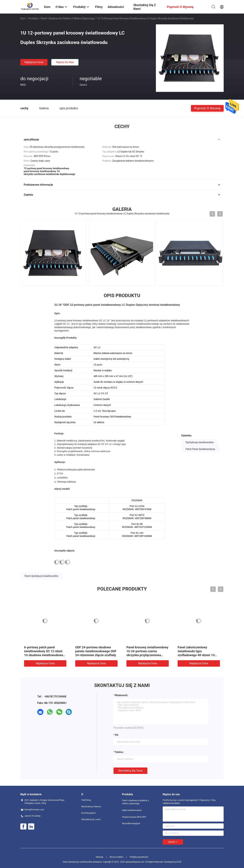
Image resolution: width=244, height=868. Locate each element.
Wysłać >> (173, 842)
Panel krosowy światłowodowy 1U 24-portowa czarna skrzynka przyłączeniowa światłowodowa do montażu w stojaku (147, 655)
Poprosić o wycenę (207, 108)
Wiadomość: (121, 695)
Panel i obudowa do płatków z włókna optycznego (68, 18)
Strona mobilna (116, 857)
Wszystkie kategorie (131, 824)
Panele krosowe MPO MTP (134, 817)
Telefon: (119, 752)
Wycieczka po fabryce (91, 807)
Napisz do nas (65, 62)
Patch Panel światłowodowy (200, 449)
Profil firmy (86, 800)
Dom (23, 18)
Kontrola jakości (89, 813)
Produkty (33, 18)
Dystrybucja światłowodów (200, 442)
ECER (179, 862)
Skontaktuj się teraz (130, 771)
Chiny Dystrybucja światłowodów (78, 862)
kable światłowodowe (132, 810)
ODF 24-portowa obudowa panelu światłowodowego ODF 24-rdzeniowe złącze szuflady (96, 651)
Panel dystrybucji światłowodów (41, 576)
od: (117, 735)
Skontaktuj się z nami (91, 819)
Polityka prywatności (139, 857)
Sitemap (99, 857)
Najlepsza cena (34, 62)
